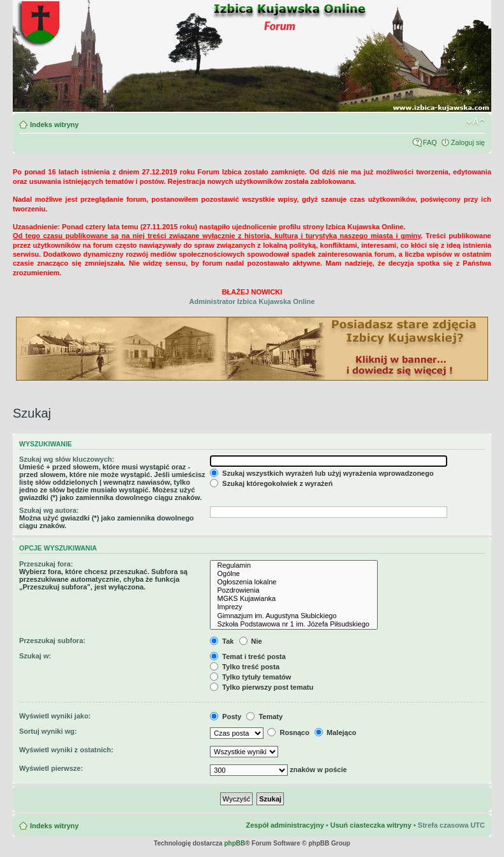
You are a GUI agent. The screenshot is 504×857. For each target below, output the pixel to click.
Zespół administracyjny (285, 825)
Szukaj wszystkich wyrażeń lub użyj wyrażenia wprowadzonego (322, 473)
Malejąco (336, 732)
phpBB (234, 843)
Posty (226, 717)
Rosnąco (288, 732)
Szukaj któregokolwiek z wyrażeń (271, 483)
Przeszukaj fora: (46, 564)
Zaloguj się (468, 142)
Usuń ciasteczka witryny (371, 825)
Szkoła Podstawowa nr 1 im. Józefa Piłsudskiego (294, 624)
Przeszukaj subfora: (52, 641)
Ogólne (294, 574)
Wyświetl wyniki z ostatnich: (66, 750)
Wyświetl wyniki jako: (55, 716)
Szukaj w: (35, 656)
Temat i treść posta (248, 656)
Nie (251, 641)
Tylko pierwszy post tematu (262, 687)
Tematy (264, 717)
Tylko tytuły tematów (250, 677)
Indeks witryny (54, 125)
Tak (222, 641)
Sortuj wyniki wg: (48, 731)
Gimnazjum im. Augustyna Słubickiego (294, 616)
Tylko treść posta (245, 667)
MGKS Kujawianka (294, 599)
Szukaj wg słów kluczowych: (67, 459)
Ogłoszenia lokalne (294, 582)
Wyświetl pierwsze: (51, 768)
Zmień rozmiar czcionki (476, 122)
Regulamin (294, 565)
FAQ (430, 142)
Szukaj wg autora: (49, 510)
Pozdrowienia (294, 590)
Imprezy (294, 607)
